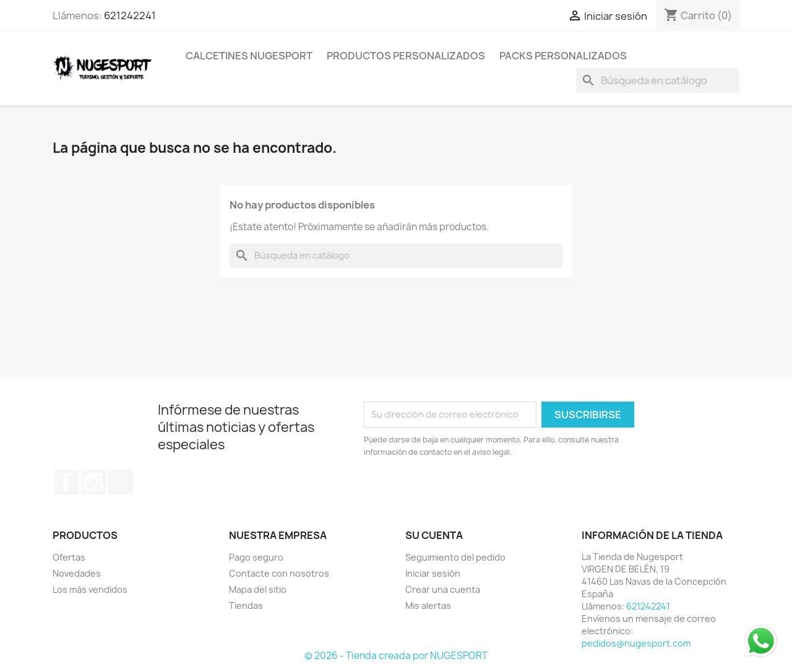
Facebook (66, 482)
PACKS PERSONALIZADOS (563, 56)
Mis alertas (428, 605)
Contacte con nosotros (279, 573)
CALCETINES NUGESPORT (249, 56)
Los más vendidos (90, 589)
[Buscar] (658, 80)
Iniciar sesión (433, 573)
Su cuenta (434, 535)
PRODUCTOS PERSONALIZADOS (406, 56)
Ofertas (69, 557)
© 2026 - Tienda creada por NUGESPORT (396, 656)
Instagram (93, 482)
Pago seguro (256, 557)
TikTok (121, 482)
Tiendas (246, 605)
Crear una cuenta (443, 589)
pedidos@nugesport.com (636, 643)
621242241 (130, 15)
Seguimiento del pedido (455, 557)
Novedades (77, 573)
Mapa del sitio (258, 589)
